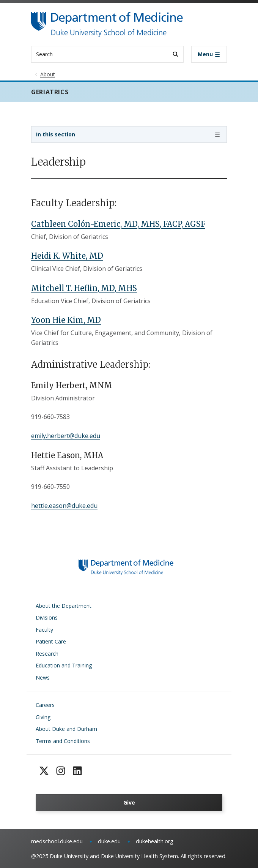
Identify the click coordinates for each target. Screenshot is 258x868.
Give (129, 802)
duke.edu (109, 841)
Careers (45, 705)
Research (47, 654)
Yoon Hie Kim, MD (66, 320)
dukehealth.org (155, 841)
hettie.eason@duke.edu (64, 506)
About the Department (64, 606)
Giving (43, 717)
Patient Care (51, 641)
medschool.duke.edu (57, 841)
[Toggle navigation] (209, 54)
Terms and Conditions (63, 741)
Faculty (44, 630)
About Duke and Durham (66, 729)
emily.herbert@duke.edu (66, 436)
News (43, 677)
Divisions (47, 617)
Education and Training (64, 665)
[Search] (175, 54)
